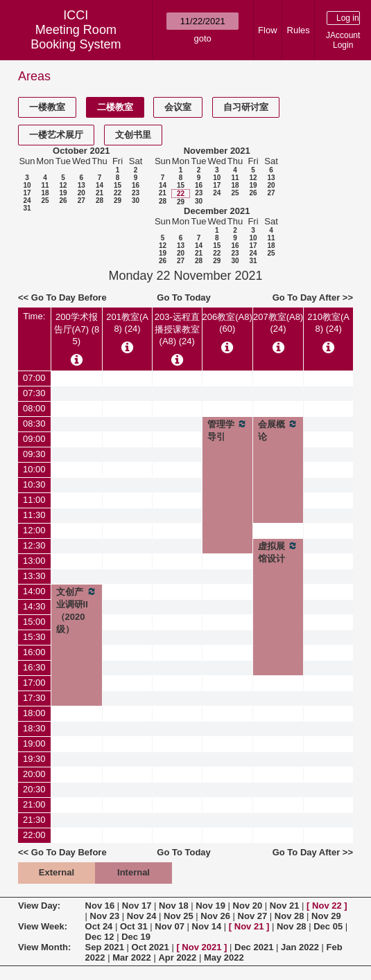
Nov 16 (100, 906)
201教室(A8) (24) (127, 323)
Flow (267, 30)
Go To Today (184, 297)
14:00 (34, 591)
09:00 (34, 439)
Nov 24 (142, 916)
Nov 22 (327, 906)
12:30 (34, 545)
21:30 (34, 820)
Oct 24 (99, 926)
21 (100, 193)
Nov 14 (207, 926)
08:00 (34, 408)
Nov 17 (137, 906)
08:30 (34, 424)
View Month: (44, 947)
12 (63, 185)
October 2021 (81, 151)
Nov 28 (290, 916)
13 (81, 185)
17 (27, 193)
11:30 (34, 515)
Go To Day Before (69, 297)
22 (118, 193)
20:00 (34, 774)
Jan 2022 (300, 947)
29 (118, 201)
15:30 (34, 637)
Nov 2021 (201, 947)
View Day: (39, 906)
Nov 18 (174, 906)
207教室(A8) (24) (278, 323)
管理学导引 (227, 430)
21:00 (34, 804)
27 (81, 201)
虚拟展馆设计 (278, 552)
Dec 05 (328, 926)
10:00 (34, 469)
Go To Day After (307, 297)
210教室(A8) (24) (328, 323)
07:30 (34, 393)
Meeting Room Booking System (76, 37)
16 (136, 185)
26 (63, 201)
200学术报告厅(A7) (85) (77, 329)
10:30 (34, 484)
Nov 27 (253, 916)
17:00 (34, 683)
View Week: (43, 926)
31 (27, 208)
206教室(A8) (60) (227, 323)
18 (45, 193)
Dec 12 (100, 937)
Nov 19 (210, 906)
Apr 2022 (177, 957)
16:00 (34, 652)
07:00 (34, 378)
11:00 (34, 500)
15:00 (34, 622)
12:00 (34, 530)
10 (27, 185)
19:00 (34, 743)
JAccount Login (343, 40)
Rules (299, 30)
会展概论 (278, 430)
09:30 (34, 454)
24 (27, 201)
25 (45, 201)
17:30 (34, 698)
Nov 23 (105, 916)
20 (81, 193)
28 (100, 201)
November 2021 (217, 151)
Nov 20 (248, 906)
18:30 (34, 728)
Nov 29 (326, 916)
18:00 (34, 713)
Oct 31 (134, 926)
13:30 (34, 576)
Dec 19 (136, 937)
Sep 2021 (105, 947)
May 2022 (224, 957)
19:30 (34, 759)
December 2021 (217, 211)
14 (100, 185)
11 (45, 185)
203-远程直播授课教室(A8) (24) (177, 329)
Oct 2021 (150, 947)
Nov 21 (285, 906)
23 (136, 193)
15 (118, 185)
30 (136, 201)
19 (63, 193)
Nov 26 (215, 916)
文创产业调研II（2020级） (77, 610)
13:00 (34, 561)
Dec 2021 (254, 947)
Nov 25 (179, 916)
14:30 (34, 606)
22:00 (34, 835)
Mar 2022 (132, 957)
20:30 (34, 789)
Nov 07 (170, 926)
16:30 (34, 667)
